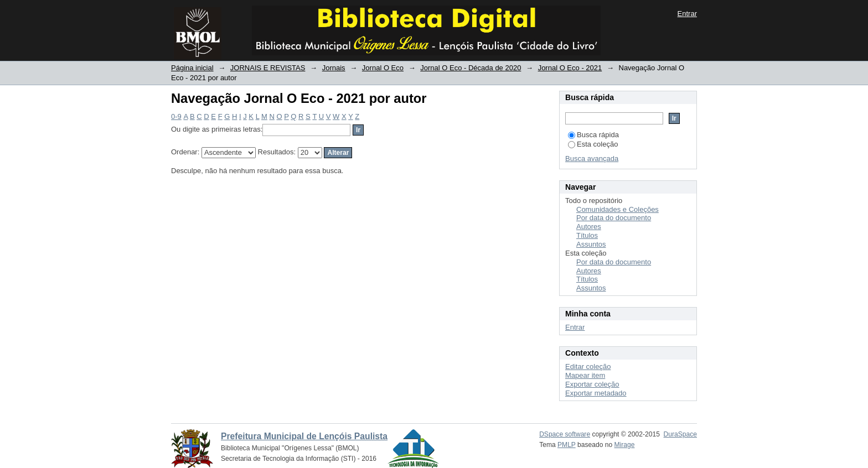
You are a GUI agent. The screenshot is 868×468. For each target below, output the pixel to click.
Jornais (334, 68)
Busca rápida (593, 135)
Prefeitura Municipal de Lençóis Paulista (304, 436)
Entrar (687, 14)
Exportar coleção (592, 384)
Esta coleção (593, 144)
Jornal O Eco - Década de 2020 (471, 68)
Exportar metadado (596, 393)
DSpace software (565, 434)
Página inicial (192, 68)
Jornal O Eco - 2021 (570, 68)
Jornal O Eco (383, 68)
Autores (589, 227)
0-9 (176, 116)
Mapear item (585, 375)
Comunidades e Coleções (618, 209)
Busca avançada (592, 158)
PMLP (567, 445)
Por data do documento (614, 218)
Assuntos (591, 244)
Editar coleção (588, 366)
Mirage (625, 445)
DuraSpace (680, 434)
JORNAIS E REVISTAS (268, 68)
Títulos (587, 235)
